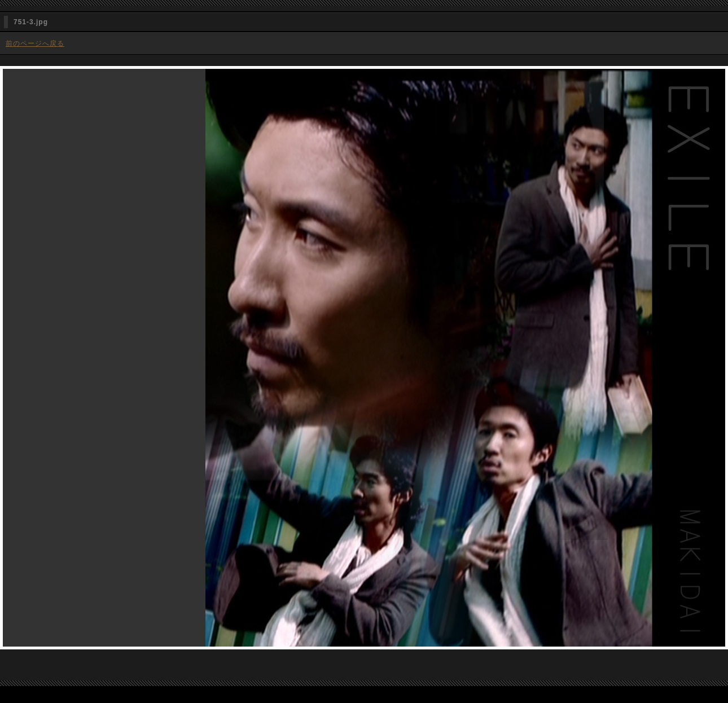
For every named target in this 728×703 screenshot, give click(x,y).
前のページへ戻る (35, 43)
